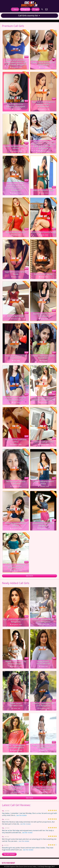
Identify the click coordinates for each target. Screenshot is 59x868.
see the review (21, 815)
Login (35, 9)
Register (25, 9)
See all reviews (9, 854)
